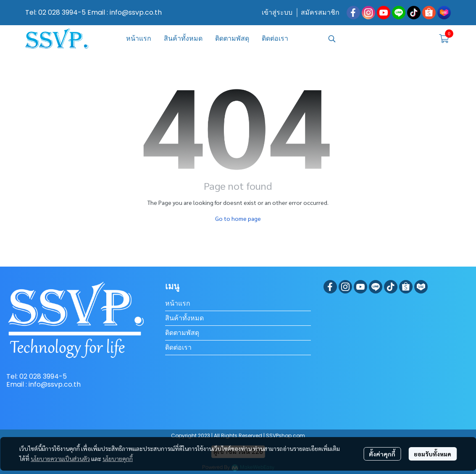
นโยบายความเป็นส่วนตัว (60, 458)
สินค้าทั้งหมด (184, 318)
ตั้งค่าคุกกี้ (382, 454)
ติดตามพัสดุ (182, 333)
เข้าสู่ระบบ (277, 12)
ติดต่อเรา (178, 347)
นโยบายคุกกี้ (118, 458)
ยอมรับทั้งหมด (433, 454)
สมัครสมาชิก (320, 12)
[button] (379, 39)
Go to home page (238, 218)
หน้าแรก (178, 303)
